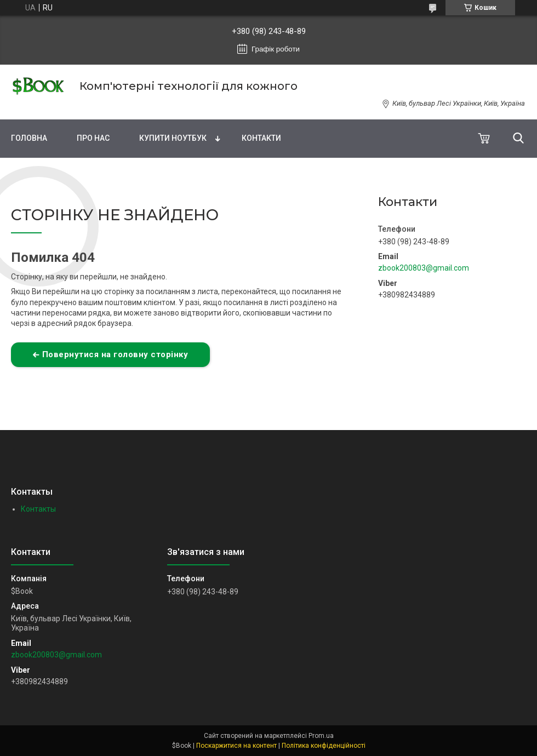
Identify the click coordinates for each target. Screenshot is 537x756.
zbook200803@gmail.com (424, 268)
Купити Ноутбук (173, 138)
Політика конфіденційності (324, 746)
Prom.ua (321, 736)
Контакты (38, 509)
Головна (29, 138)
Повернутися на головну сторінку (115, 354)
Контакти (261, 138)
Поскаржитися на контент (236, 746)
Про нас (93, 138)
